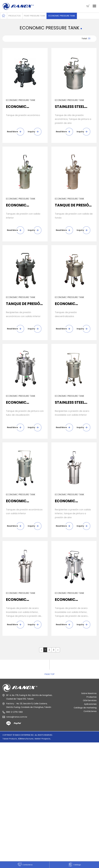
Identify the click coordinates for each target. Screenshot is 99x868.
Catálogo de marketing (85, 711)
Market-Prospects (42, 742)
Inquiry (31, 132)
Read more (7, 795)
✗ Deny (4, 767)
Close (3, 755)
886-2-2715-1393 (14, 715)
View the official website (29, 795)
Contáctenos (90, 715)
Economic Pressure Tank (62, 16)
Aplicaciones (90, 708)
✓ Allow (4, 763)
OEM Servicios (90, 704)
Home (4, 16)
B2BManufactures (26, 742)
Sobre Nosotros (89, 697)
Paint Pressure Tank (35, 16)
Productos (15, 16)
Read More (12, 132)
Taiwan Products (10, 742)
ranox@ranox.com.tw (17, 720)
